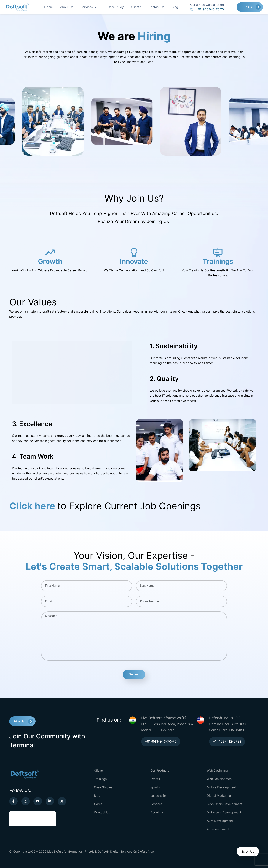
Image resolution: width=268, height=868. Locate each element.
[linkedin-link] (50, 801)
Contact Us (156, 7)
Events (155, 779)
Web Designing (217, 770)
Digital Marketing (219, 796)
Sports (155, 787)
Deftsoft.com (147, 851)
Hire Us (247, 7)
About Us (67, 7)
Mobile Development (221, 787)
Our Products (160, 770)
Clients (136, 7)
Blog (175, 7)
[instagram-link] (26, 801)
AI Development (218, 829)
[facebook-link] (13, 801)
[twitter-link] (62, 801)
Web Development (220, 779)
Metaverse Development (224, 812)
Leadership (158, 796)
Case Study (116, 7)
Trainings (100, 779)
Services (87, 7)
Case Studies (103, 787)
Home (48, 7)
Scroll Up (248, 851)
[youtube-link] (38, 801)
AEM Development (220, 821)
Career (99, 804)
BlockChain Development (225, 804)
